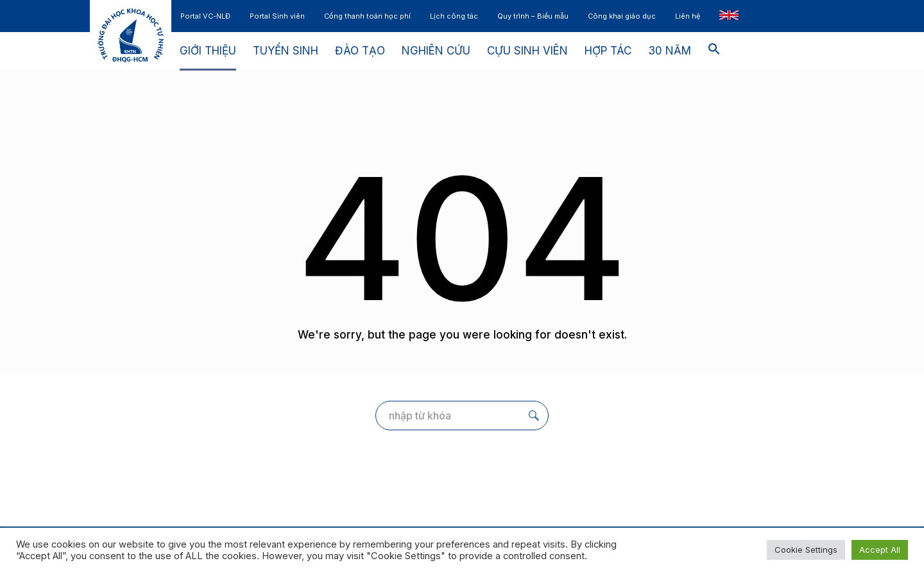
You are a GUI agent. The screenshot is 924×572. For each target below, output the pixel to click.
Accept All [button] (880, 550)
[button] (714, 51)
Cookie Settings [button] (806, 550)
